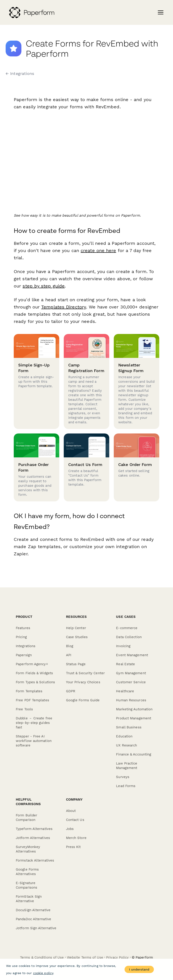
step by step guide (44, 286)
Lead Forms (126, 786)
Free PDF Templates (32, 700)
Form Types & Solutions (35, 682)
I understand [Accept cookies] (139, 969)
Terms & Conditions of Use (42, 957)
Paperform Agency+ (32, 664)
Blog (70, 646)
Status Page (76, 664)
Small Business (129, 727)
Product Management (134, 718)
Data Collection (129, 637)
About (71, 811)
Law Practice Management (127, 766)
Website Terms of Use (85, 957)
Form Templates (29, 691)
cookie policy (43, 973)
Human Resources (131, 700)
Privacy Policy (117, 957)
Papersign (24, 655)
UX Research (126, 745)
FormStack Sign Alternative (29, 899)
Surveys (123, 777)
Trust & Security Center (85, 673)
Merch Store (76, 838)
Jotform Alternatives (33, 838)
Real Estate (125, 664)
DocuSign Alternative (33, 910)
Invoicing (123, 646)
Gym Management (131, 673)
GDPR (71, 691)
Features (23, 628)
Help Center (76, 628)
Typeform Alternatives (34, 829)
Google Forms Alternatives (27, 872)
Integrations (26, 646)
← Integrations (20, 74)
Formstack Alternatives (35, 860)
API (69, 655)
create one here (98, 250)
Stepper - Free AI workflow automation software (34, 741)
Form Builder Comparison (26, 818)
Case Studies (77, 637)
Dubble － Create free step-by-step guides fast (34, 723)
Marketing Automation (134, 709)
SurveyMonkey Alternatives (28, 849)
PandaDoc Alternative (33, 919)
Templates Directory (63, 307)
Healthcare (125, 691)
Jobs (70, 829)
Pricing (21, 637)
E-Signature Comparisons (26, 885)
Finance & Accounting (134, 754)
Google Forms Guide (83, 700)
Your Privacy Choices (83, 682)
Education (124, 736)
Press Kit (73, 847)
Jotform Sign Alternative (36, 928)
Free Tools (24, 709)
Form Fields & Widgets (34, 673)
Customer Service (131, 682)
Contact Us (75, 820)
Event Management (132, 655)
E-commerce (127, 628)
